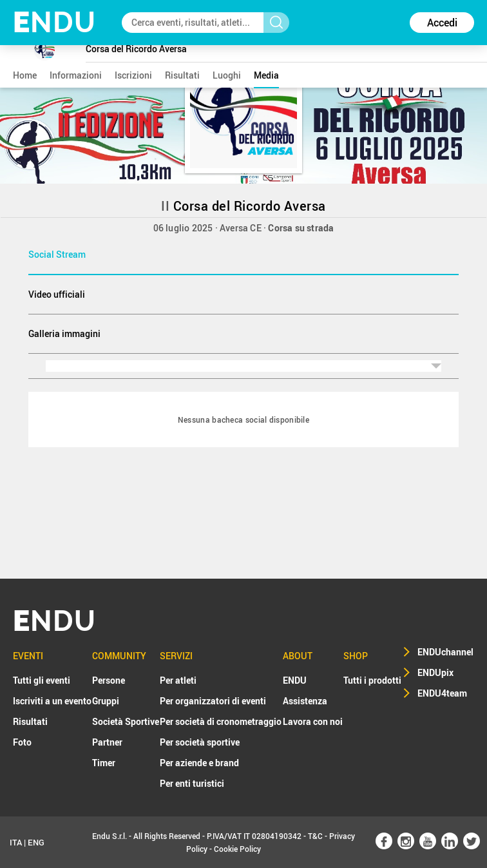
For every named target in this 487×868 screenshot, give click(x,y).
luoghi (227, 75)
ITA (16, 842)
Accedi (442, 23)
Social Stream (57, 254)
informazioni (76, 75)
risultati (182, 75)
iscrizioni (133, 75)
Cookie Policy (237, 849)
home (25, 75)
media (266, 75)
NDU (54, 22)
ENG (36, 842)
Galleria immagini (64, 333)
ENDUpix (435, 672)
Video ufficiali (57, 294)
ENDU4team (442, 693)
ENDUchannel (445, 652)
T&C (315, 836)
